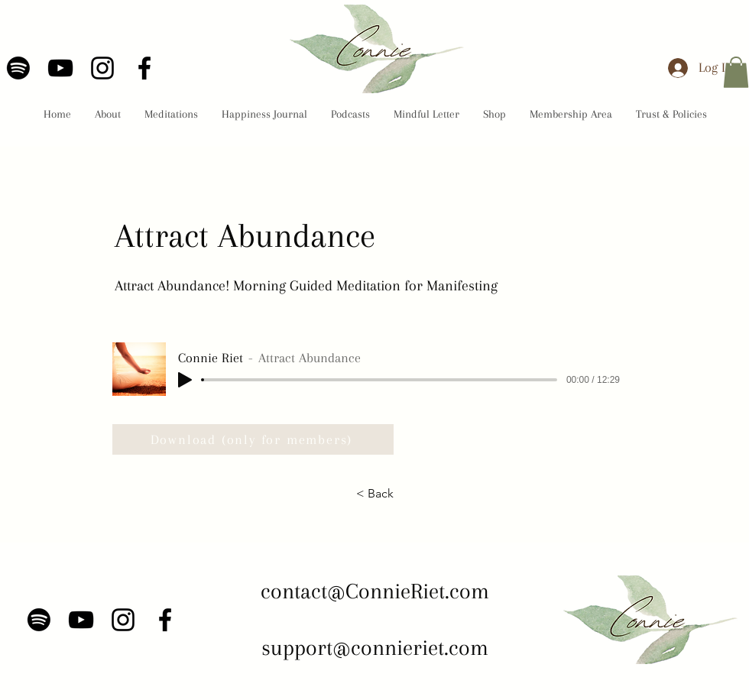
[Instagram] (102, 68)
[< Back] (374, 494)
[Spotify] (18, 68)
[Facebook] (144, 68)
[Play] (185, 380)
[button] (736, 72)
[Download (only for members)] (253, 439)
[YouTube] (60, 68)
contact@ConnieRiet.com (375, 591)
